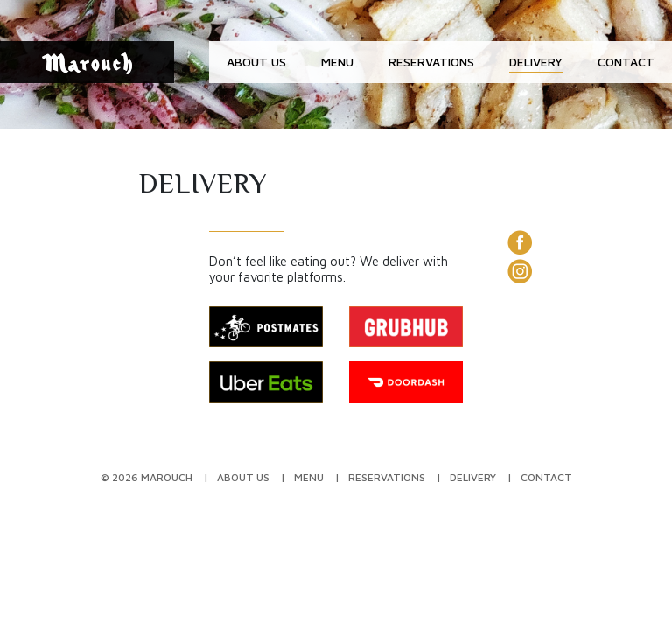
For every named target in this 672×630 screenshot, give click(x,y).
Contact (626, 62)
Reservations (431, 62)
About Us (256, 62)
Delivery (536, 62)
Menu (337, 62)
